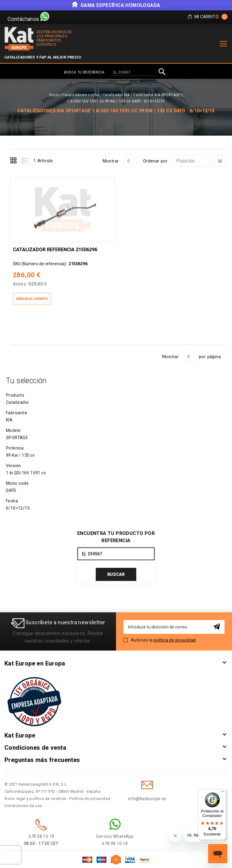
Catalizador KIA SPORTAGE (157, 95)
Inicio (54, 95)
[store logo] (19, 39)
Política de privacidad (90, 798)
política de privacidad (175, 639)
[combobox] (134, 73)
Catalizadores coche (81, 95)
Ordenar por (155, 161)
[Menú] (222, 793)
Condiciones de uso (23, 805)
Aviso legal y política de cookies (35, 798)
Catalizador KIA (116, 95)
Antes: (20, 283)
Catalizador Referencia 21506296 (55, 249)
